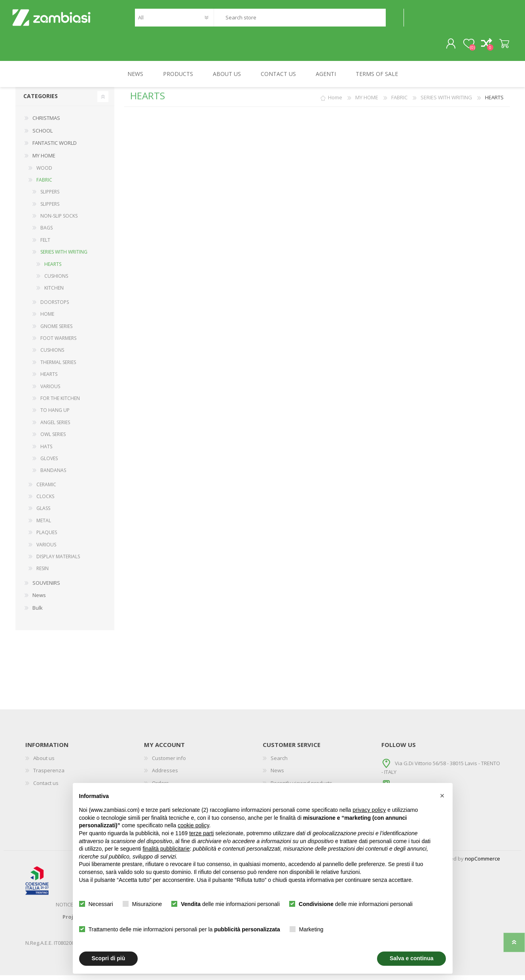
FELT (45, 245)
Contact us (46, 788)
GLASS (43, 513)
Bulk (38, 612)
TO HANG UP (55, 415)
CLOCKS (45, 501)
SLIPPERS (50, 197)
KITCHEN (54, 293)
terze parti (201, 833)
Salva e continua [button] (411, 958)
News (39, 600)
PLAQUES (47, 537)
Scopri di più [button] (109, 958)
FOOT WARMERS (58, 343)
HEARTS (53, 269)
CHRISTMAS (46, 123)
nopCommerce (482, 863)
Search (395, 20)
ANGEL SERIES (55, 427)
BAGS (46, 233)
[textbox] (299, 20)
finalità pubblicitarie (166, 849)
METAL (44, 525)
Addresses (165, 775)
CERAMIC (46, 489)
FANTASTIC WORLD (55, 148)
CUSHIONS (56, 281)
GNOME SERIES (56, 331)
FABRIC (44, 185)
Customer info (169, 763)
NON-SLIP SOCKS (59, 221)
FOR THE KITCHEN (60, 403)
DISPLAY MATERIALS (58, 561)
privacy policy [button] (369, 810)
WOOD (44, 173)
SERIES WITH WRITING (64, 257)
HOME (47, 319)
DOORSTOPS (55, 307)
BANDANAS (53, 475)
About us (44, 763)
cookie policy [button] (193, 825)
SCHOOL (43, 135)
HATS (46, 451)
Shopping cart (501, 46)
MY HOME (44, 160)
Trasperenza (49, 775)
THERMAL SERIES (58, 367)
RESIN (43, 573)
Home (335, 102)
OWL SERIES (53, 439)
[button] (442, 796)
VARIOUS (50, 391)
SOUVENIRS (46, 588)
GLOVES (49, 463)
